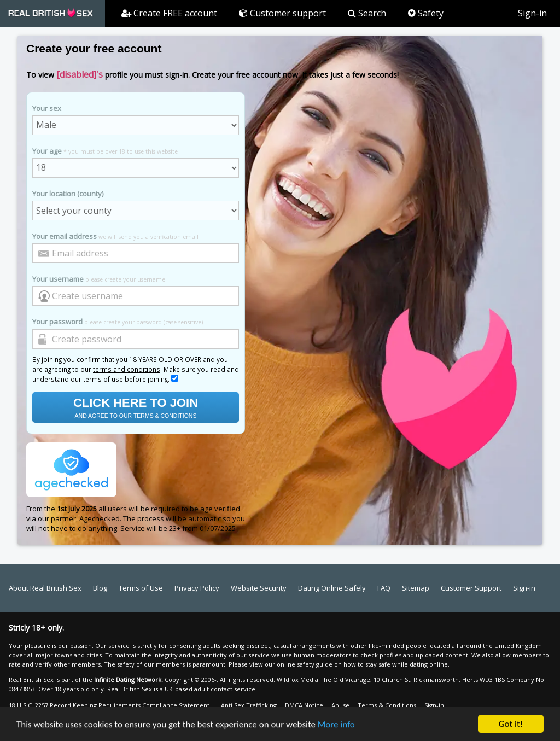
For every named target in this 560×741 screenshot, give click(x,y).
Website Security (259, 588)
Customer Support (471, 588)
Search (367, 13)
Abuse (340, 705)
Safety (426, 13)
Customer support (282, 13)
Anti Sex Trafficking (249, 705)
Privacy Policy (197, 588)
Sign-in (532, 13)
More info (336, 725)
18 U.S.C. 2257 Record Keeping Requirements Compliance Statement (109, 705)
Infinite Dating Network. (129, 679)
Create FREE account (169, 13)
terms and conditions (127, 369)
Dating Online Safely (332, 588)
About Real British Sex (45, 588)
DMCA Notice (304, 705)
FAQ (384, 588)
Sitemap (416, 588)
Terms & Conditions (387, 705)
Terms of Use (141, 588)
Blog (100, 588)
